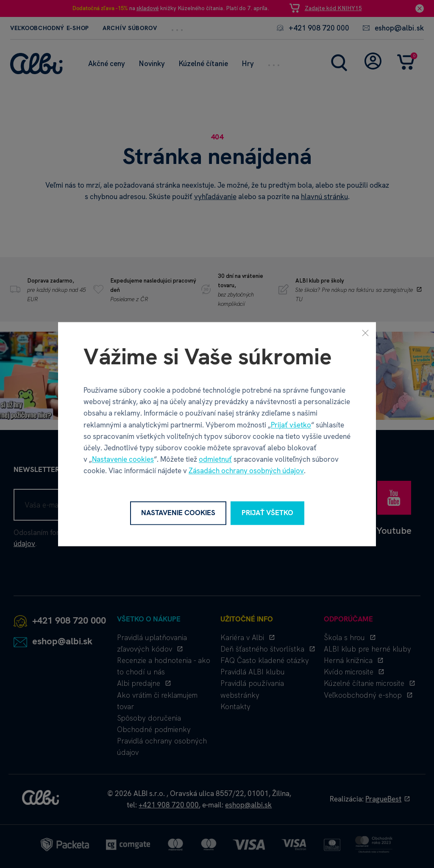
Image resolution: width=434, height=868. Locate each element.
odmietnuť (215, 460)
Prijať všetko (291, 425)
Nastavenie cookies (123, 460)
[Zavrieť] (365, 333)
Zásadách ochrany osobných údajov (246, 471)
